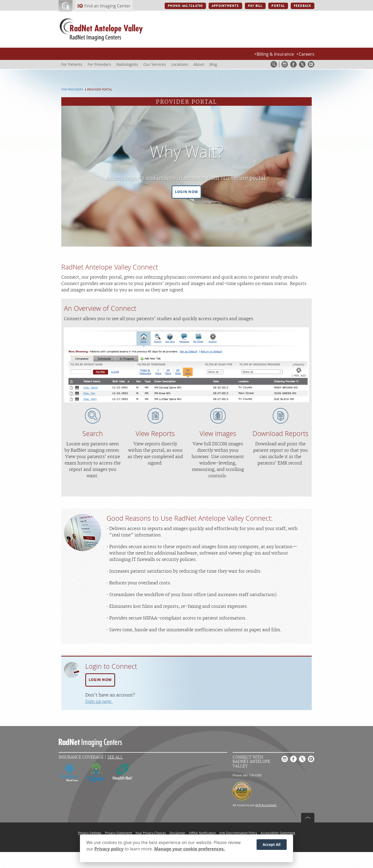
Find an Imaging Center (107, 6)
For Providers (72, 90)
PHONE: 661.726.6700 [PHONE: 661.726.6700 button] (185, 6)
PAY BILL (255, 6)
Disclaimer (177, 833)
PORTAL (278, 6)
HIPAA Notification (202, 833)
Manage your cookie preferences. (190, 850)
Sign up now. (99, 702)
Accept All (272, 846)
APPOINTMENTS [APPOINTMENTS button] (225, 6)
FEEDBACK (303, 6)
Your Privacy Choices (151, 833)
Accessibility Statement (278, 833)
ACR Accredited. (266, 805)
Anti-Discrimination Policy (238, 833)
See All (115, 757)
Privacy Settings (90, 833)
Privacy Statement (118, 833)
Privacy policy (109, 850)
